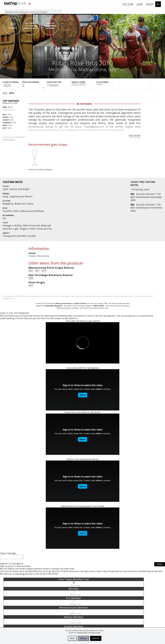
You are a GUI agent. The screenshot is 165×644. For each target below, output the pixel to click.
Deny (72, 638)
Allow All (96, 638)
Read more (135, 136)
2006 (31, 278)
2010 (11, 93)
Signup (150, 4)
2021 (37, 270)
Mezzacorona (62, 69)
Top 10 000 (128, 4)
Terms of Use (82, 633)
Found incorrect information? (14, 138)
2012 (44, 270)
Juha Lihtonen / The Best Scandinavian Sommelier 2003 (146, 197)
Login (140, 4)
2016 (5, 93)
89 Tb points (84, 104)
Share (160, 565)
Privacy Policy (95, 633)
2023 (31, 270)
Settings (83, 638)
